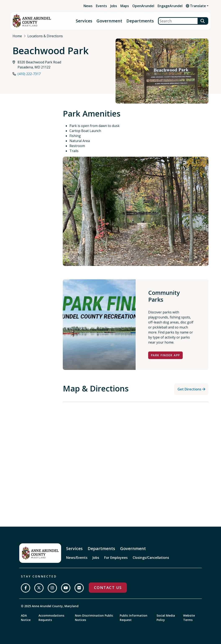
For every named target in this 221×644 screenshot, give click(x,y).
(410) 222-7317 (29, 74)
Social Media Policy (166, 618)
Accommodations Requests (51, 618)
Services (84, 21)
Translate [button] (196, 6)
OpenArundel (143, 6)
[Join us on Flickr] (79, 588)
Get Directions (189, 389)
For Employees (116, 558)
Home (17, 36)
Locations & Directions (45, 36)
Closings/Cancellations (151, 558)
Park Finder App (165, 355)
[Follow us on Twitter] (39, 588)
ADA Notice (26, 618)
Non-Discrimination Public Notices (94, 618)
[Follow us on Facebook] (26, 588)
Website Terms (189, 618)
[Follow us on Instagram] (52, 588)
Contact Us (108, 588)
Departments (140, 21)
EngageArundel (170, 6)
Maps (125, 6)
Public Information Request (134, 618)
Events (101, 6)
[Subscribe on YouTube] (66, 588)
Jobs (114, 6)
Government (109, 21)
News (88, 6)
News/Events (77, 558)
